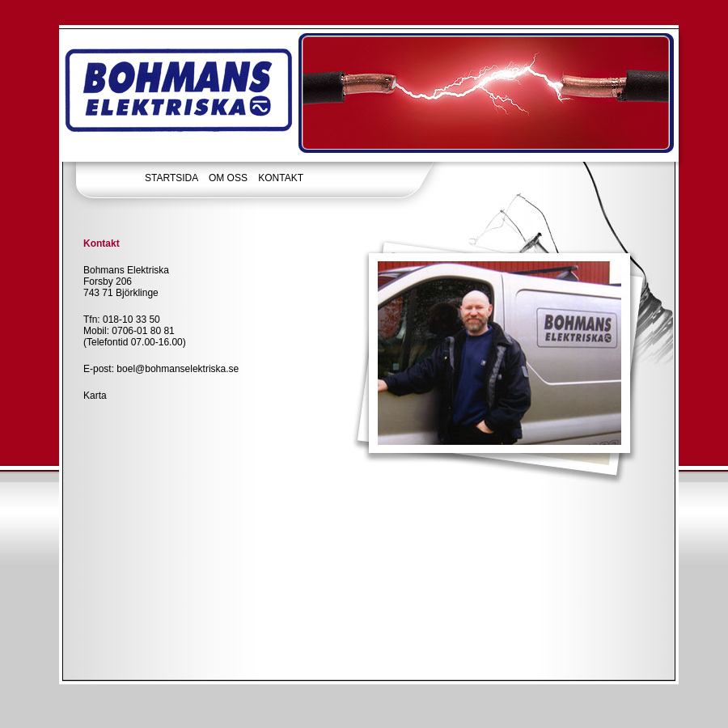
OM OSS (228, 178)
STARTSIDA (171, 178)
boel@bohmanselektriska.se (178, 369)
